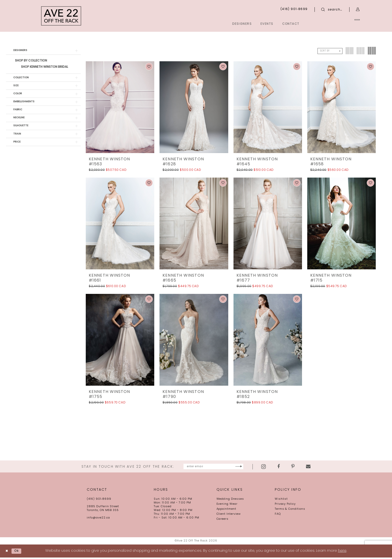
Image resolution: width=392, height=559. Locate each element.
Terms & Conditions (290, 511)
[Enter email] (213, 467)
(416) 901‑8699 (99, 501)
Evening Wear (227, 506)
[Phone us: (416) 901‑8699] (294, 10)
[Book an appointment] (337, 24)
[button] (358, 9)
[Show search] (332, 10)
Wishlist (281, 501)
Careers (223, 521)
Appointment (226, 511)
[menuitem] (337, 24)
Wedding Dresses (230, 501)
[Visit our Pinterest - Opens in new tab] (315, 467)
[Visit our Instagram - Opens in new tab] (285, 467)
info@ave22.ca (98, 519)
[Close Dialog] (8, 552)
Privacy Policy (285, 506)
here (342, 552)
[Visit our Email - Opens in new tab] (330, 467)
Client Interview (229, 516)
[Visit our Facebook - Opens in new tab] (300, 467)
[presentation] (120, 107)
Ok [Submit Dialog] (20, 552)
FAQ (278, 516)
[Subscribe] (259, 467)
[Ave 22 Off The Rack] (61, 16)
